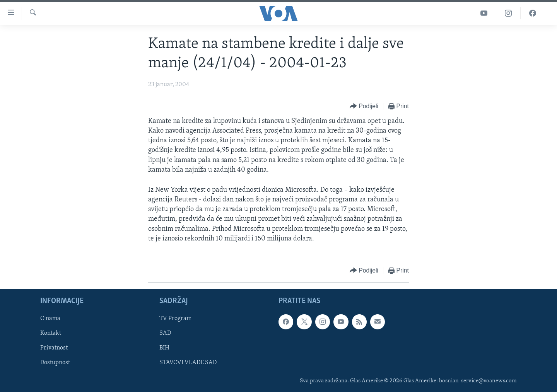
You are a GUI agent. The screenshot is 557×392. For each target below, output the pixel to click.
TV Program (175, 319)
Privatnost (54, 348)
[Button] (364, 107)
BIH (164, 348)
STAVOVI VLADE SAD (188, 363)
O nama (50, 319)
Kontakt (51, 334)
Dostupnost (55, 363)
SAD (165, 334)
